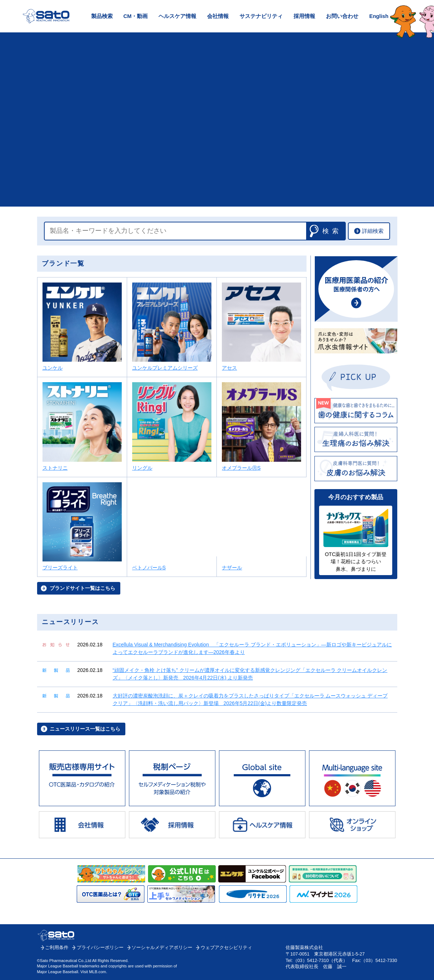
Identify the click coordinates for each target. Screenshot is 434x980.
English (379, 16)
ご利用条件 (57, 948)
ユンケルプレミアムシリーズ (172, 327)
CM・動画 (136, 16)
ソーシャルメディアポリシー (162, 948)
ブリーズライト (82, 526)
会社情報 (218, 16)
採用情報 (304, 16)
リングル (172, 426)
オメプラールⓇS (261, 426)
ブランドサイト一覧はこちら (82, 588)
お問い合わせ (342, 16)
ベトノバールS (149, 568)
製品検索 (102, 16)
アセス (261, 327)
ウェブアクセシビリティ (226, 948)
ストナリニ (82, 426)
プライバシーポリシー (100, 948)
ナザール (232, 568)
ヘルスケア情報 (177, 16)
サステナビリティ (261, 16)
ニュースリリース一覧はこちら (85, 729)
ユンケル (82, 327)
